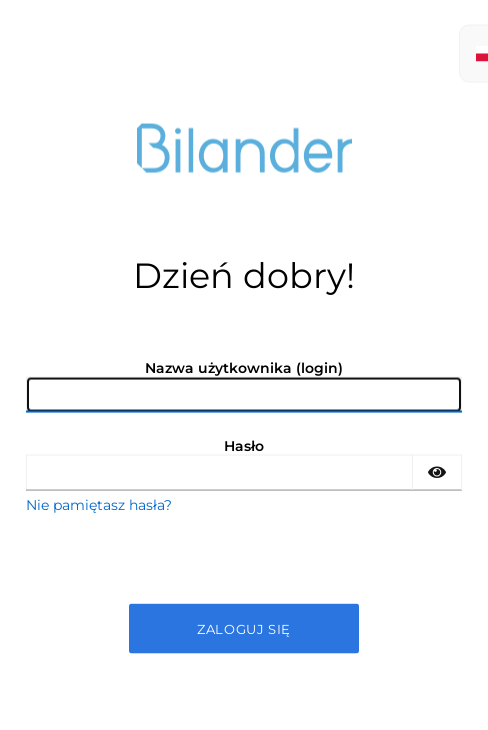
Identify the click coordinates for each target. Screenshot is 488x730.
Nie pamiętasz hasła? (99, 504)
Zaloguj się (244, 628)
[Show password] (437, 472)
